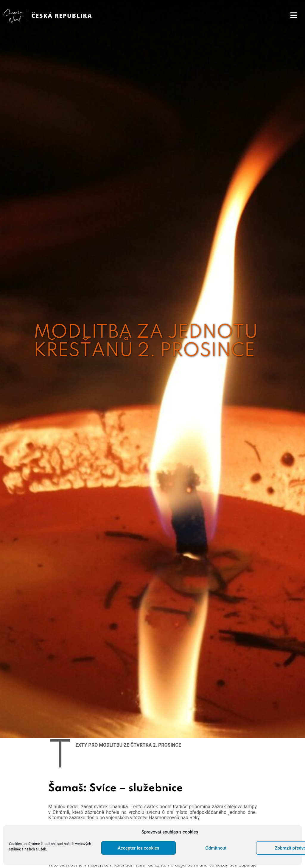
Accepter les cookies (139, 848)
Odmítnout (216, 848)
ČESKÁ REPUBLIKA (62, 16)
